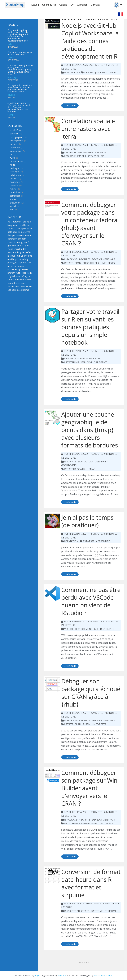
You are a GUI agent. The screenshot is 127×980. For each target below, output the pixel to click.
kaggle (21, 252)
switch (28, 280)
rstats (25, 269)
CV (72, 5)
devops (11, 95)
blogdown (12, 225)
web (10, 44)
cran (18, 228)
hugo (12, 158)
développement (24, 235)
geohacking (16, 151)
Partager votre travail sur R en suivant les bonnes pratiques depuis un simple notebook (20, 88)
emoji (10, 242)
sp (30, 276)
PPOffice (62, 975)
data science (14, 232)
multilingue (13, 259)
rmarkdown (15, 192)
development (16, 141)
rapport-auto (25, 263)
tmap (10, 283)
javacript (12, 252)
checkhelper (25, 225)
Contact (95, 5)
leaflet (28, 252)
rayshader (12, 269)
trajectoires (20, 283)
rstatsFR (89, 541)
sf (23, 276)
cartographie (16, 137)
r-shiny (13, 189)
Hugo (37, 975)
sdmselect (15, 196)
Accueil (35, 5)
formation (15, 148)
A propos (82, 5)
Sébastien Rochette (103, 975)
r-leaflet (14, 179)
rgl (20, 269)
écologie (12, 290)
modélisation (16, 161)
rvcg (18, 273)
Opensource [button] (49, 5)
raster (10, 266)
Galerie (63, 5)
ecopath (22, 239)
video (29, 286)
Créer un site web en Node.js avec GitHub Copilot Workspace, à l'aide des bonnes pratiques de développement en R (18, 35)
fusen (17, 242)
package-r (15, 168)
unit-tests (20, 286)
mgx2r (20, 256)
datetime (26, 232)
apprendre (16, 222)
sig (26, 276)
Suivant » (84, 963)
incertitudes (20, 249)
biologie (27, 222)
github (20, 246)
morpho (28, 256)
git (11, 154)
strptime (20, 280)
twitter (11, 286)
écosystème (23, 290)
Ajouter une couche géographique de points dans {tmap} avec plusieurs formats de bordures (19, 107)
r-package (12, 77)
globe (10, 249)
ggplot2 (25, 242)
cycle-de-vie (27, 228)
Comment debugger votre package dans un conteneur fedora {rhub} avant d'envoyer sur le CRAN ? (20, 70)
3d (9, 222)
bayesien (14, 134)
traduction (15, 203)
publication (15, 175)
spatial (11, 57)
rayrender (19, 266)
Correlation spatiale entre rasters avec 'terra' (20, 53)
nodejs (13, 165)
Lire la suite (70, 106)
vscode (13, 206)
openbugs (24, 259)
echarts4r (12, 239)
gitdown (12, 246)
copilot (11, 228)
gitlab (27, 246)
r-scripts (12, 115)
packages (15, 172)
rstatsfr (11, 273)
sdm (18, 276)
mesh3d (11, 256)
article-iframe (16, 130)
